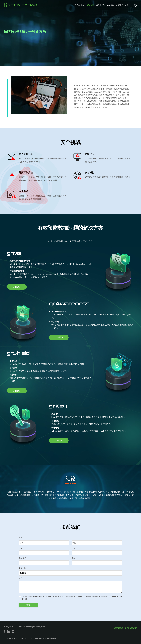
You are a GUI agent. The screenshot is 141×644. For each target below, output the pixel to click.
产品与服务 (79, 5)
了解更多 (17, 287)
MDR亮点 (111, 5)
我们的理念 (101, 5)
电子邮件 (23, 558)
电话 (74, 558)
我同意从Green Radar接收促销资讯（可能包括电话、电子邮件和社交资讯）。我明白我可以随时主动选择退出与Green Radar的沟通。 (72, 598)
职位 (74, 548)
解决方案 (90, 5)
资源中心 (120, 5)
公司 (21, 548)
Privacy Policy (9, 627)
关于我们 (129, 5)
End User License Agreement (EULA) (31, 627)
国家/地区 (24, 568)
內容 (21, 579)
